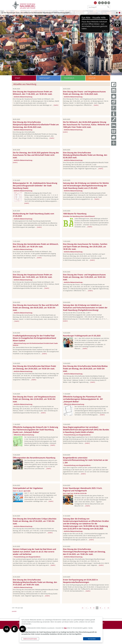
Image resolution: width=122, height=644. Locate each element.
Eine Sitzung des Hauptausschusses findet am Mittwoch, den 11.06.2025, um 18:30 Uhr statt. (33, 93)
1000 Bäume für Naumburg (75, 214)
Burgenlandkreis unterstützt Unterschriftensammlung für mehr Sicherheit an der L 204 (86, 460)
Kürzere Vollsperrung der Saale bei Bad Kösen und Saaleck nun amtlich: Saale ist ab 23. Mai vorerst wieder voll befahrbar (34, 552)
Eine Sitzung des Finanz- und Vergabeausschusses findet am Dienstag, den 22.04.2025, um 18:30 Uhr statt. (34, 399)
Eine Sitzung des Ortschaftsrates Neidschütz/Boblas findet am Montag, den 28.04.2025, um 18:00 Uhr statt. (85, 369)
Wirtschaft (45, 78)
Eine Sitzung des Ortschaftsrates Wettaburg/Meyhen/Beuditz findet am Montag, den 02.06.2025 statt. (85, 155)
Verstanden (92, 639)
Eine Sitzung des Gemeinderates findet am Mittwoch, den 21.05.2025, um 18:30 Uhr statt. (36, 245)
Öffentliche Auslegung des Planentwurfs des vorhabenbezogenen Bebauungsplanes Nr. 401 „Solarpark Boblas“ (83, 399)
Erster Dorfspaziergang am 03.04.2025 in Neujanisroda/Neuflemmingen (80, 581)
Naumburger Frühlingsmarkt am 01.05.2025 (82, 336)
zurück (14, 611)
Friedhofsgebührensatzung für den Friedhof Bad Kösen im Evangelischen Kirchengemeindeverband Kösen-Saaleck (34, 338)
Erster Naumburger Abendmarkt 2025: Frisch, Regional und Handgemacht (83, 489)
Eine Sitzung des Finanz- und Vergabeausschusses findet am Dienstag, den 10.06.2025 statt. (84, 93)
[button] (23, 629)
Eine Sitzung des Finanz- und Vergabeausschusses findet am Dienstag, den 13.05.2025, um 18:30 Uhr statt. (84, 277)
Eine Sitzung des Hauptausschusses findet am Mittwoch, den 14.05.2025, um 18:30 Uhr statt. (33, 276)
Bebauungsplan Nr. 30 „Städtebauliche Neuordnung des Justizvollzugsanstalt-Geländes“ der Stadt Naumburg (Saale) (35, 186)
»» (108, 608)
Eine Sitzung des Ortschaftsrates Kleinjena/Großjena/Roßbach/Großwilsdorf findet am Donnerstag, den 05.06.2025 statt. (36, 125)
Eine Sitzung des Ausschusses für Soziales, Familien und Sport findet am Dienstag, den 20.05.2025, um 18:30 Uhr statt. (85, 247)
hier (65, 628)
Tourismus (69, 78)
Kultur (92, 78)
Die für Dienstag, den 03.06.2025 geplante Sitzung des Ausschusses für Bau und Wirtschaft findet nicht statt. (36, 155)
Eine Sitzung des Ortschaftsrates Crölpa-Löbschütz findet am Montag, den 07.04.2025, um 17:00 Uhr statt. (35, 521)
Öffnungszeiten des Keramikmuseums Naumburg (34, 458)
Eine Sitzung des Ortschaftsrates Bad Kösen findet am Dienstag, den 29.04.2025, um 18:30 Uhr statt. (34, 367)
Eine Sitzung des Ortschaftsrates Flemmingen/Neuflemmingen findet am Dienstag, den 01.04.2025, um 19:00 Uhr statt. (84, 552)
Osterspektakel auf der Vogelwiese (28, 488)
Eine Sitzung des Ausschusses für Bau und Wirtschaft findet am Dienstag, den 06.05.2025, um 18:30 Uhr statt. (36, 308)
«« (83, 608)
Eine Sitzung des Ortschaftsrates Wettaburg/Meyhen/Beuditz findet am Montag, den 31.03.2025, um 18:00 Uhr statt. (35, 582)
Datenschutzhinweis (30, 639)
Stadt (18, 78)
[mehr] (56, 105)
